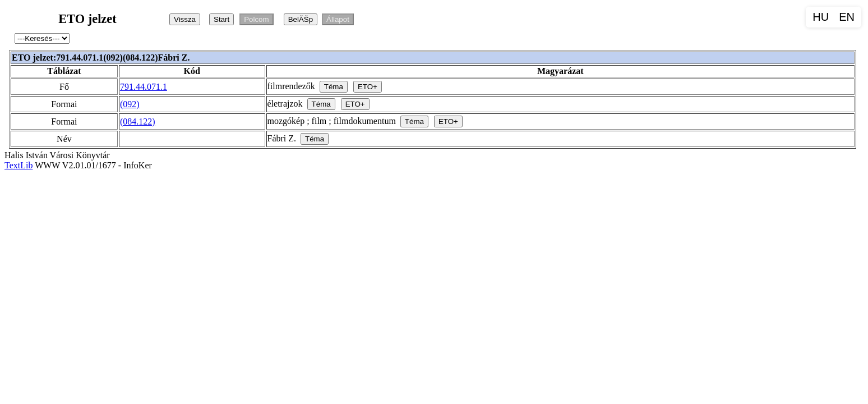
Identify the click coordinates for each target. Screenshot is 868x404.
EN (847, 17)
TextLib (19, 165)
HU (821, 17)
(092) (130, 104)
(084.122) (138, 121)
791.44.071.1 (144, 87)
